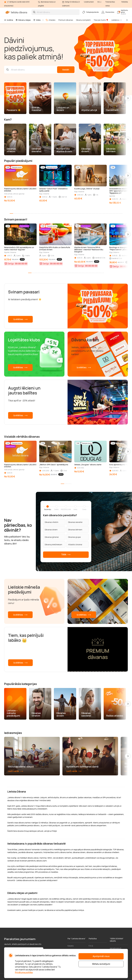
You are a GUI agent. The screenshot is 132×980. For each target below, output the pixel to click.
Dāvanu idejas (23, 20)
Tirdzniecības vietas (110, 4)
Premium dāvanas (66, 20)
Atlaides (50, 20)
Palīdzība (125, 2)
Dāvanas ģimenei (52, 537)
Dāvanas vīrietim (51, 522)
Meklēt (66, 70)
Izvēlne (9, 20)
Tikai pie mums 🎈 (101, 20)
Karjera (71, 946)
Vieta (37, 20)
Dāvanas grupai (74, 537)
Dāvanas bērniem (75, 529)
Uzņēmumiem (89, 2)
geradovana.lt (116, 948)
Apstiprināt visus (101, 956)
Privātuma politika (24, 972)
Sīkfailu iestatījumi (101, 964)
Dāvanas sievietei (75, 522)
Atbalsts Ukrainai (75, 544)
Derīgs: (11, 264)
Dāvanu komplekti (83, 20)
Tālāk (66, 555)
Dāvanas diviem (51, 529)
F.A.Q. (91, 946)
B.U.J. (100, 2)
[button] (128, 98)
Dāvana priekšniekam (53, 544)
